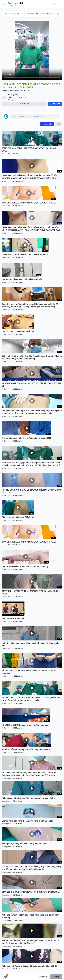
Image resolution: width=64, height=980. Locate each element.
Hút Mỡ (8, 14)
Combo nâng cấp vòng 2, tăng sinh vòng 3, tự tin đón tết (27, 821)
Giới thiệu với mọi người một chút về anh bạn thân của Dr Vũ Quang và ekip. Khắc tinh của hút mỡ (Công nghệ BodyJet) (29, 774)
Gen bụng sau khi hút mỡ (13, 618)
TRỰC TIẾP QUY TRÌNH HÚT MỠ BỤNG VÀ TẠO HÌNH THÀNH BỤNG (29, 150)
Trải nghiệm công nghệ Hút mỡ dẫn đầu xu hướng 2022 (27, 438)
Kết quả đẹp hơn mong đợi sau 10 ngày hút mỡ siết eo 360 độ (29, 966)
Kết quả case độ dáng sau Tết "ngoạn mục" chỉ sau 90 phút (29, 798)
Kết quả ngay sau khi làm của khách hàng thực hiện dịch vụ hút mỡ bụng (30, 916)
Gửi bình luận (47, 124)
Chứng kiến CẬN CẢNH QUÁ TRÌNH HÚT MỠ (22, 279)
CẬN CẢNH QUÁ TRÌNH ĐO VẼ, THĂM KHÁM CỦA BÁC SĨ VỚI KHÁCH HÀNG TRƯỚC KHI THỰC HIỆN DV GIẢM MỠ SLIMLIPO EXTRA (30, 177)
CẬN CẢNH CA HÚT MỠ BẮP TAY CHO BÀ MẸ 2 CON (25, 255)
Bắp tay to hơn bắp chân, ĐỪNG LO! (18, 517)
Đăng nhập (43, 977)
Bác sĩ (23, 14)
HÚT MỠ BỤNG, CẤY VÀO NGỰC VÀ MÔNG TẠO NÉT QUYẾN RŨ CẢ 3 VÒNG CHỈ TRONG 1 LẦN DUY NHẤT (31, 699)
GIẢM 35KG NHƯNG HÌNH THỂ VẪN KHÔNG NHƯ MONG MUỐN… (31, 892)
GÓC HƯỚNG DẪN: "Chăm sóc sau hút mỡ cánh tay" (25, 567)
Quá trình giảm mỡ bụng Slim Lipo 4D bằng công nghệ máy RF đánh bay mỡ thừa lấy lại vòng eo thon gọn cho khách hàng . (30, 305)
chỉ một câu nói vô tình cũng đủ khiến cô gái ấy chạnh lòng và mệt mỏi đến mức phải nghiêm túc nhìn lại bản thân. (32, 868)
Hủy (58, 124)
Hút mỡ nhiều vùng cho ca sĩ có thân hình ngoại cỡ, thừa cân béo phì (31, 644)
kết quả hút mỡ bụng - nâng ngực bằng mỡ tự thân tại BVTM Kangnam (29, 672)
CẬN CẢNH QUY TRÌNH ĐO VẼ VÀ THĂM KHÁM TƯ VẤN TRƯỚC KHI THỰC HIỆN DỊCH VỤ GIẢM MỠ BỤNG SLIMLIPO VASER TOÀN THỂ (32, 229)
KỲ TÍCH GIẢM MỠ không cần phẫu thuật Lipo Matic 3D (27, 750)
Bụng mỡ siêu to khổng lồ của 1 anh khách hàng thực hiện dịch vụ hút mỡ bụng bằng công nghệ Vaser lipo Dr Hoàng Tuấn (32, 412)
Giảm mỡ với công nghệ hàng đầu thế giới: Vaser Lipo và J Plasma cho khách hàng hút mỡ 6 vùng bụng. (32, 357)
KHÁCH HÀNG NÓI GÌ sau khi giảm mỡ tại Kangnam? (26, 725)
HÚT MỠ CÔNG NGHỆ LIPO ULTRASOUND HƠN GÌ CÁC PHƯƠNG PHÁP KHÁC (31, 491)
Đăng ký (56, 977)
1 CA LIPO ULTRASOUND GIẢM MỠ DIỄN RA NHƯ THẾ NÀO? (29, 203)
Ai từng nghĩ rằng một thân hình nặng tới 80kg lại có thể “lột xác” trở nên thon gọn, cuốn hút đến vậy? (31, 942)
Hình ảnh (33, 14)
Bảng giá (16, 14)
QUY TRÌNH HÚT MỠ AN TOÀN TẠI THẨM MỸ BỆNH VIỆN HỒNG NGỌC (30, 592)
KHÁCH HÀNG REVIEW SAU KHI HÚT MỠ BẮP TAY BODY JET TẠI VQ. (31, 385)
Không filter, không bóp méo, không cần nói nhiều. (25, 844)
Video (46, 14)
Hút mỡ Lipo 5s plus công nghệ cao (18, 331)
